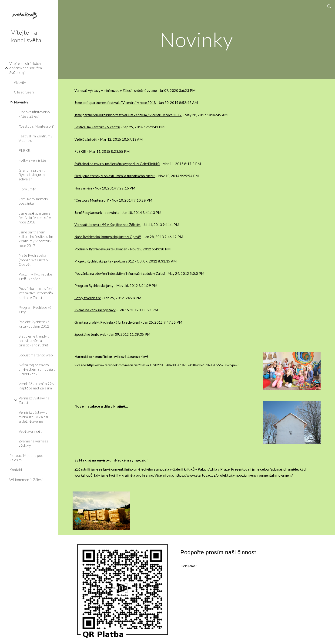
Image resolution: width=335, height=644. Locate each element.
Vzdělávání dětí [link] (30, 431)
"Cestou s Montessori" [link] (36, 126)
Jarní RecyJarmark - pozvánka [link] (34, 201)
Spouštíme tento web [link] (36, 355)
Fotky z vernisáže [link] (32, 160)
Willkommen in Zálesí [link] (26, 480)
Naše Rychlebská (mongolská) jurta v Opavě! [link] (33, 260)
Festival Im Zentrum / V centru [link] (36, 138)
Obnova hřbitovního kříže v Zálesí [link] (34, 114)
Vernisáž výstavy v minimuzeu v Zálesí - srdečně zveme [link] (34, 417)
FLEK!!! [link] (25, 150)
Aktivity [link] (20, 82)
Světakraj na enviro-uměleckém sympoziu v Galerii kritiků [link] (37, 369)
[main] (197, 39)
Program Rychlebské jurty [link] (35, 309)
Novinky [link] (21, 102)
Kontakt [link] (16, 470)
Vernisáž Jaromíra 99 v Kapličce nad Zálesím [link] (36, 386)
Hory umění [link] (28, 189)
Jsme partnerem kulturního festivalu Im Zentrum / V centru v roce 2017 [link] (36, 239)
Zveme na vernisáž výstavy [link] (33, 443)
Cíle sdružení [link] (24, 92)
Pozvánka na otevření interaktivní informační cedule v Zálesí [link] (36, 293)
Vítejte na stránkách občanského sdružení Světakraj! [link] (26, 68)
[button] (329, 7)
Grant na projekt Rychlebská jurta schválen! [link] (32, 175)
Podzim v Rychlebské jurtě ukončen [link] (35, 276)
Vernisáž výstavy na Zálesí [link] (34, 400)
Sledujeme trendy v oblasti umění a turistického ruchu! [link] (34, 341)
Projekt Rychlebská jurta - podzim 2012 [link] (34, 324)
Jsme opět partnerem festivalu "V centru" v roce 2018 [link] (36, 218)
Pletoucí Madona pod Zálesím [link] (26, 458)
